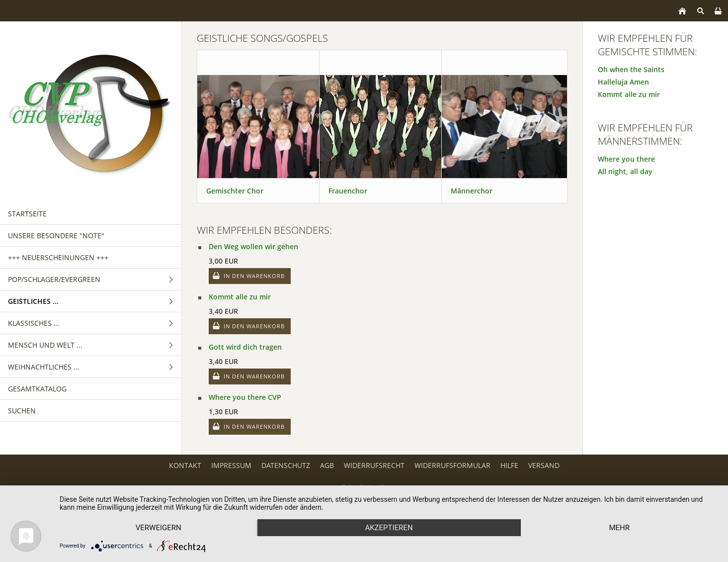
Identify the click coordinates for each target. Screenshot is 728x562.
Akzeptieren (389, 528)
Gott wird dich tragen (245, 347)
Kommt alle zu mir (240, 297)
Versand (544, 465)
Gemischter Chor (235, 191)
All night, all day (625, 171)
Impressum (231, 465)
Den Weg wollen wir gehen (253, 246)
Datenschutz (286, 465)
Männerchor (472, 191)
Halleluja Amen (623, 82)
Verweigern (159, 528)
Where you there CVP (245, 397)
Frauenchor (348, 191)
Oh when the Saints (631, 69)
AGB (327, 465)
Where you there (626, 159)
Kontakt (185, 465)
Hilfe (509, 465)
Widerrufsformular (452, 465)
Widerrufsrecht (374, 465)
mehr (619, 528)
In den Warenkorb (254, 276)
